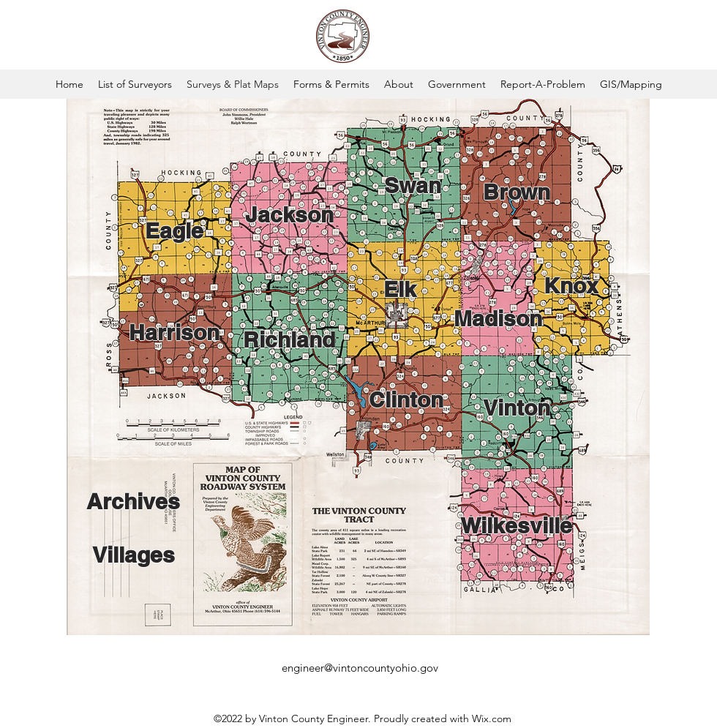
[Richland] (289, 339)
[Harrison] (174, 332)
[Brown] (517, 192)
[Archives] (133, 501)
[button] (331, 84)
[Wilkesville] (516, 525)
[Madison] (498, 318)
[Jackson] (289, 214)
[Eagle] (174, 230)
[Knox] (571, 285)
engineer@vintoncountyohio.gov (360, 668)
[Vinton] (517, 408)
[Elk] (399, 289)
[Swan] (413, 185)
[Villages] (133, 555)
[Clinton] (406, 399)
